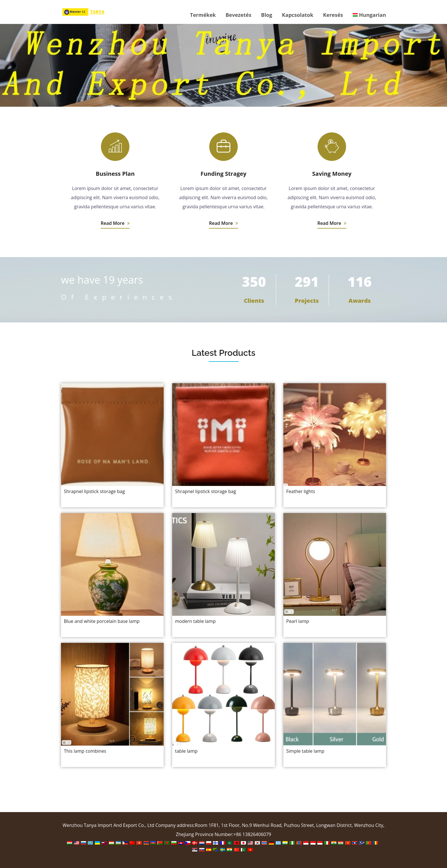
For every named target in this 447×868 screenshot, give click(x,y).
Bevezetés (238, 15)
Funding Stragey (223, 174)
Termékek (203, 15)
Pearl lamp (298, 621)
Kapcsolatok (298, 15)
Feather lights (301, 491)
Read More (115, 223)
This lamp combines (85, 751)
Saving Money (332, 174)
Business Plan (115, 174)
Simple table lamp (305, 751)
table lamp (186, 751)
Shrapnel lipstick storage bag (94, 491)
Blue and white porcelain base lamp (102, 621)
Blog (267, 15)
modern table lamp (195, 621)
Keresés (333, 15)
